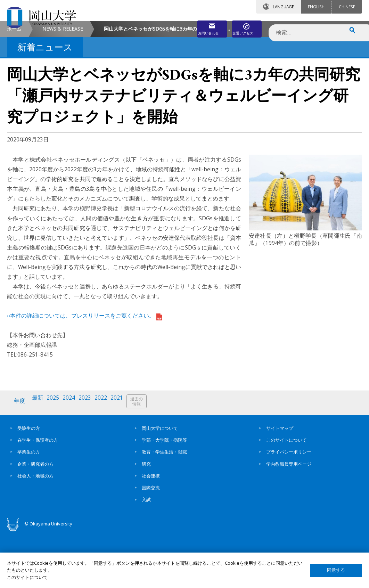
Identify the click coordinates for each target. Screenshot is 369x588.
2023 (91, 459)
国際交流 (151, 542)
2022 (109, 459)
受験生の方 (29, 483)
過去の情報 (147, 460)
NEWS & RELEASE (63, 87)
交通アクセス (241, 27)
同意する (336, 570)
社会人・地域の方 (35, 531)
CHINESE (347, 7)
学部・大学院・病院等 (164, 495)
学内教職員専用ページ (289, 519)
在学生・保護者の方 (38, 495)
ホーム (14, 87)
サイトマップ (280, 483)
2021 (126, 459)
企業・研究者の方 (35, 519)
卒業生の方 (29, 507)
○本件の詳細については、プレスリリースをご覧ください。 (84, 374)
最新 (40, 459)
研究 (146, 519)
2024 (74, 459)
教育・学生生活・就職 (164, 507)
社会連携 (151, 531)
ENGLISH (316, 7)
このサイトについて (286, 495)
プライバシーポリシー (289, 507)
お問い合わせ (179, 27)
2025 (57, 459)
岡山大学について (160, 483)
